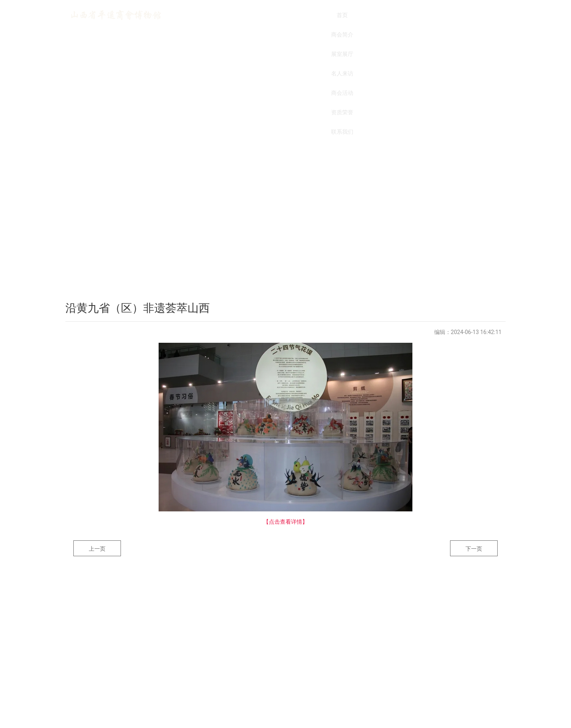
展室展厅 (278, 15)
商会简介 (238, 15)
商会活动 (357, 15)
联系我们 (436, 15)
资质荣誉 (397, 15)
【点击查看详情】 (285, 522)
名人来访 (317, 15)
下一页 (474, 549)
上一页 (97, 549)
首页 (198, 15)
